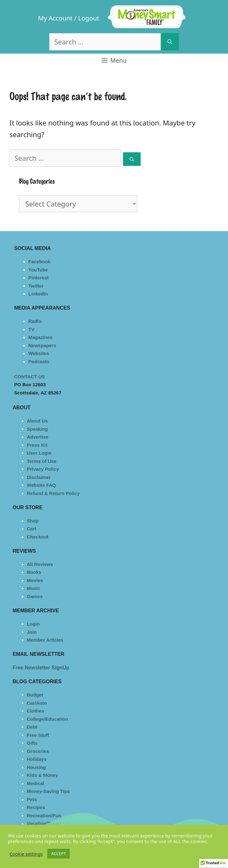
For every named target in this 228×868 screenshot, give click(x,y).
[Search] (170, 42)
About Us (37, 421)
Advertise (38, 437)
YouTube (38, 270)
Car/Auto (37, 703)
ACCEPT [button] (58, 853)
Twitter (36, 286)
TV (31, 329)
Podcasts (39, 361)
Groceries (38, 751)
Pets (32, 799)
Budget (35, 695)
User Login (39, 453)
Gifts (32, 743)
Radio (35, 321)
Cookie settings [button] (26, 854)
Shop (33, 521)
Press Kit (37, 445)
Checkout (38, 537)
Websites (39, 353)
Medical (35, 783)
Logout (89, 18)
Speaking (37, 429)
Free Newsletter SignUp (41, 668)
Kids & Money (42, 775)
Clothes (35, 711)
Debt (32, 727)
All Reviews (40, 564)
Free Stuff (38, 735)
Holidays (37, 759)
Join (32, 632)
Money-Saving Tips (48, 791)
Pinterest (38, 278)
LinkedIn (38, 294)
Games (35, 596)
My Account (56, 18)
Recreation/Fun (44, 816)
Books (34, 572)
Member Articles (45, 640)
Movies (35, 580)
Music (34, 588)
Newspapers (42, 345)
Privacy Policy (43, 469)
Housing (36, 767)
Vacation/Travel (44, 823)
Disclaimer (39, 477)
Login (33, 624)
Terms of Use (42, 461)
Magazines (40, 337)
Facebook (39, 262)
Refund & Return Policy (53, 493)
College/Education (47, 719)
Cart (32, 529)
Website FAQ (41, 485)
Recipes (36, 807)
